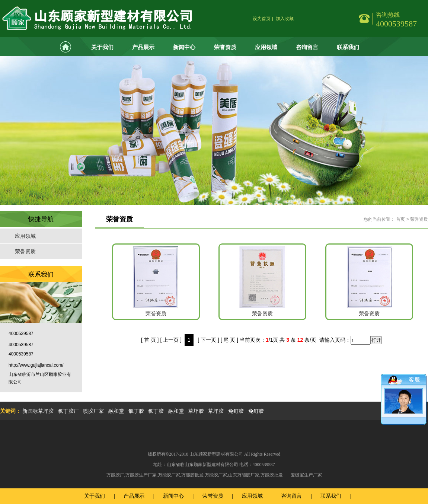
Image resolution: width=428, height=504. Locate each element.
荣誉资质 (225, 47)
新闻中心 (184, 47)
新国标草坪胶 (38, 411)
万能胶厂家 (169, 475)
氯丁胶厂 (68, 411)
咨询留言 (307, 47)
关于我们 (102, 47)
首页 (400, 219)
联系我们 (348, 47)
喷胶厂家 (93, 411)
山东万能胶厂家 (244, 475)
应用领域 (266, 47)
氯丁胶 (136, 411)
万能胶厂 (115, 475)
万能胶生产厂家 (141, 475)
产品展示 (143, 47)
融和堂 (116, 411)
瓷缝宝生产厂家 (306, 475)
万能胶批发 (192, 475)
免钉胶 (236, 411)
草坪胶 (196, 411)
